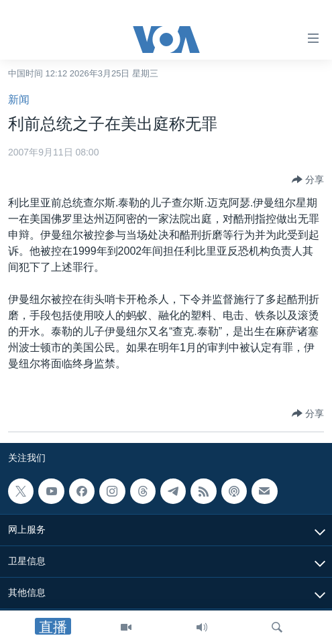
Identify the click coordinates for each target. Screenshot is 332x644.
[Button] (308, 180)
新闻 (19, 100)
